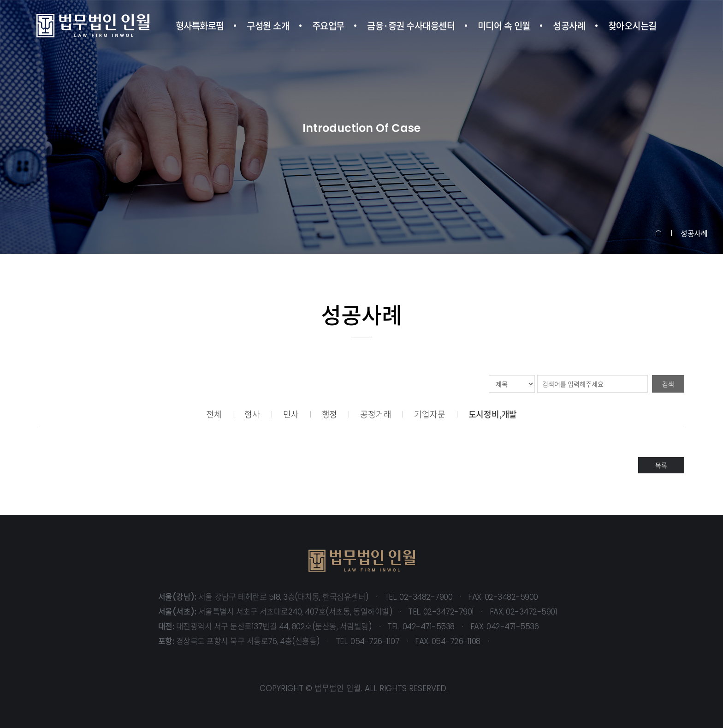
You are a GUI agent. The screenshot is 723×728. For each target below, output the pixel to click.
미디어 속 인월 (504, 26)
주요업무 (328, 26)
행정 (330, 414)
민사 (291, 414)
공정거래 (376, 414)
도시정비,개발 (493, 414)
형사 (252, 414)
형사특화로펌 (200, 26)
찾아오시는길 (632, 26)
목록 (661, 465)
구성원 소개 (268, 26)
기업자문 (430, 414)
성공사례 (569, 26)
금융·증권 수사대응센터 (411, 26)
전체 (214, 414)
